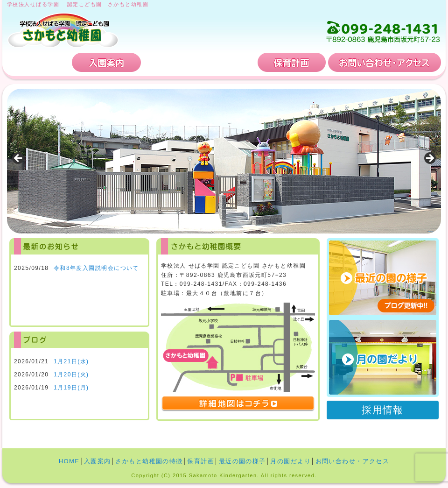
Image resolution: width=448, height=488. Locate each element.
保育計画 (292, 62)
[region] (224, 161)
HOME (38, 62)
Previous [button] (19, 159)
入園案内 (106, 62)
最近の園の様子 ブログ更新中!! (383, 278)
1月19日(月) (71, 388)
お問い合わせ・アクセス (385, 62)
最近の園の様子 (242, 461)
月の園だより (383, 357)
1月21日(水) (71, 361)
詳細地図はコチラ (238, 404)
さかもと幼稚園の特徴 (199, 62)
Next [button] (429, 159)
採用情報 (383, 410)
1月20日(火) (71, 375)
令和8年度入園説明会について (96, 268)
